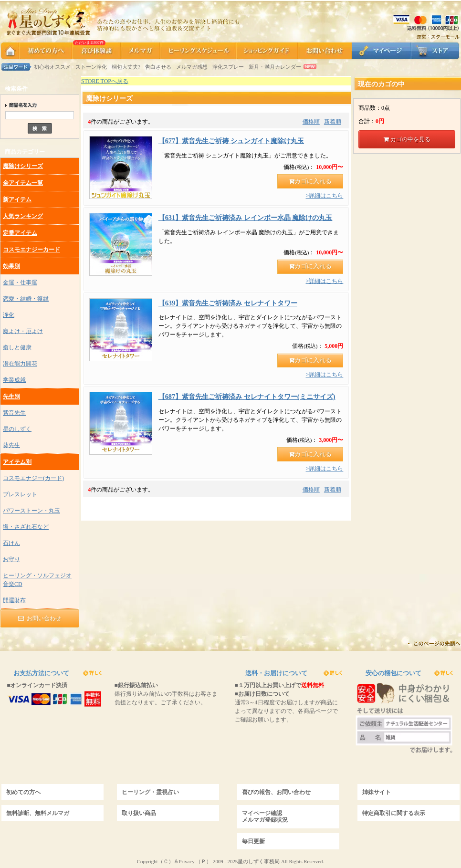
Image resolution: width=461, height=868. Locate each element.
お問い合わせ (40, 618)
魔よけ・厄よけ (23, 331)
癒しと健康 (17, 347)
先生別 (11, 397)
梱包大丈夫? (126, 67)
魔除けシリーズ (23, 166)
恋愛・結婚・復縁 (26, 299)
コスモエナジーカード (31, 250)
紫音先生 (14, 413)
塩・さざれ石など (26, 527)
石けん (11, 543)
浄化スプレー (228, 67)
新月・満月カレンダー (275, 67)
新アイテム (17, 199)
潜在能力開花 (20, 364)
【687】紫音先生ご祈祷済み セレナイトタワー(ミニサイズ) (247, 397)
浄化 (9, 315)
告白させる (158, 67)
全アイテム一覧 (23, 183)
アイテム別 (17, 462)
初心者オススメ (52, 67)
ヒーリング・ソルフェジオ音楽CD (37, 580)
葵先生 (11, 445)
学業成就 (14, 380)
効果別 (11, 266)
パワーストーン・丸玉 (31, 511)
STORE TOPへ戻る (105, 81)
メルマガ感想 (192, 67)
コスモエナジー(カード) (33, 478)
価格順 (311, 122)
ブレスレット (20, 494)
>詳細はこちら (325, 196)
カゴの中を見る (407, 139)
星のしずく (17, 429)
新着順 (333, 122)
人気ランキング (23, 216)
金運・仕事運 (20, 282)
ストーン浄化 (91, 67)
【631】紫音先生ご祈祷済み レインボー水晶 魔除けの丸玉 (246, 218)
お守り (11, 559)
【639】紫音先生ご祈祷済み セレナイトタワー (228, 303)
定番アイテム (20, 233)
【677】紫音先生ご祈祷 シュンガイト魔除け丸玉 (231, 141)
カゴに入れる (310, 181)
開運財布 (14, 600)
